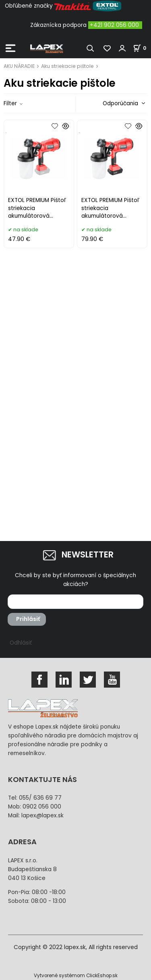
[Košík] (142, 48)
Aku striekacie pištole (67, 66)
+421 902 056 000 (114, 25)
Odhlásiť (21, 643)
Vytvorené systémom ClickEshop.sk (76, 976)
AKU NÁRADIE (19, 66)
